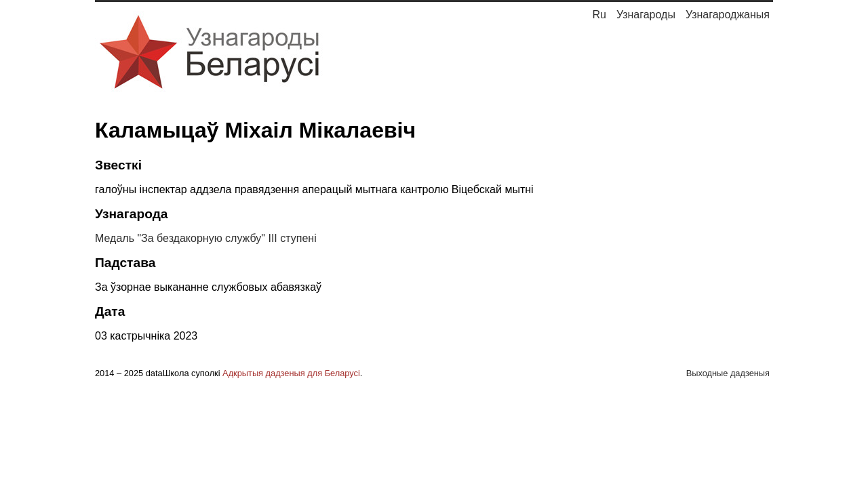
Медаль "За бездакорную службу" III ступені (206, 238)
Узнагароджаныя (728, 15)
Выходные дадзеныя (728, 373)
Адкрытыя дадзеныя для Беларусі (291, 373)
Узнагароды (646, 15)
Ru (599, 15)
